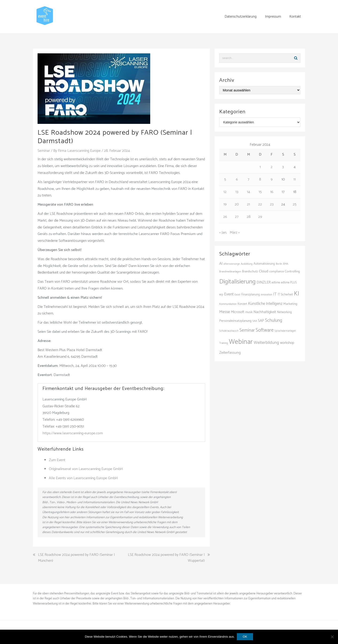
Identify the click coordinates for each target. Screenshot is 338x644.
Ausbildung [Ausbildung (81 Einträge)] (247, 264)
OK (245, 637)
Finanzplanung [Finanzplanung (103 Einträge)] (251, 295)
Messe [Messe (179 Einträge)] (225, 312)
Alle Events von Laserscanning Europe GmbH (83, 478)
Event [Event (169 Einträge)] (229, 294)
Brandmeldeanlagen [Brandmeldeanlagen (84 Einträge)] (230, 272)
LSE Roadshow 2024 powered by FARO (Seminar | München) (76, 558)
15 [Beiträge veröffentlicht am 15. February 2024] (260, 192)
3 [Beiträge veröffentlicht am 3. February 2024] (283, 167)
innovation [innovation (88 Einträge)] (267, 295)
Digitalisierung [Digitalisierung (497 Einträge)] (237, 282)
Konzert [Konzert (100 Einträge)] (242, 304)
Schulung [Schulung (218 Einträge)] (274, 320)
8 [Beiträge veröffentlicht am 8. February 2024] (260, 179)
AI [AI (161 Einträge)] (221, 264)
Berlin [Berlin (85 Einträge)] (279, 264)
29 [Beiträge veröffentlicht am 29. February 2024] (260, 217)
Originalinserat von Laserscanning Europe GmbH (86, 469)
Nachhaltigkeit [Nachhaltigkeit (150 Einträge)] (265, 312)
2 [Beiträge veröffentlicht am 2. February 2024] (272, 167)
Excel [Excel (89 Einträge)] (237, 295)
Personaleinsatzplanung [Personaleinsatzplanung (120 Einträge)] (235, 321)
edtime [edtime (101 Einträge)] (276, 283)
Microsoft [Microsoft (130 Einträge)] (238, 312)
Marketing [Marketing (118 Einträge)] (290, 304)
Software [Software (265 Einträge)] (265, 330)
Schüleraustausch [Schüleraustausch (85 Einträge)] (229, 331)
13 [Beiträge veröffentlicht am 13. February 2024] (237, 192)
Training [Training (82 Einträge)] (224, 343)
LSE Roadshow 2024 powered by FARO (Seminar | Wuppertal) (166, 558)
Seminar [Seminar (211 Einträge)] (247, 330)
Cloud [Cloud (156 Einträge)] (264, 271)
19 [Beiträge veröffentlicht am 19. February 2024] (225, 204)
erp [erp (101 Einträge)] (221, 295)
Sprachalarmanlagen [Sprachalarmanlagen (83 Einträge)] (285, 331)
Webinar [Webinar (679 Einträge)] (241, 342)
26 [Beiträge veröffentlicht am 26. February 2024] (225, 217)
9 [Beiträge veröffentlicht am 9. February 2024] (272, 179)
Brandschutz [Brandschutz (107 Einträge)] (250, 272)
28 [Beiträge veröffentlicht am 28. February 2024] (249, 217)
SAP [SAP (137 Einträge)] (261, 321)
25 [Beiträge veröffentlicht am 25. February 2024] (295, 204)
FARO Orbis (134, 214)
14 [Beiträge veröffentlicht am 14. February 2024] (248, 192)
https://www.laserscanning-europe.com (73, 433)
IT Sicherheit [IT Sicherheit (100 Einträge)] (285, 295)
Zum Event (57, 460)
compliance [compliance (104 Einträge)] (277, 272)
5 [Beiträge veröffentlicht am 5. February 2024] (225, 179)
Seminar (44, 151)
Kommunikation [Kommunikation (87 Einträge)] (228, 304)
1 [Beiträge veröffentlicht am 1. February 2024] (260, 167)
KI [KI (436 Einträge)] (297, 294)
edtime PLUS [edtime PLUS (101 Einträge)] (289, 283)
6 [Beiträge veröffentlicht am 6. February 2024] (237, 179)
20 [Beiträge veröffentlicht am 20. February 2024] (237, 204)
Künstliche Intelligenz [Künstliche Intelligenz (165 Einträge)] (265, 304)
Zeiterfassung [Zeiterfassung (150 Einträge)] (230, 353)
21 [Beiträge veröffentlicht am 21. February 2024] (248, 204)
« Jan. (223, 233)
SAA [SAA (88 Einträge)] (255, 321)
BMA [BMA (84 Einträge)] (286, 264)
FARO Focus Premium (178, 234)
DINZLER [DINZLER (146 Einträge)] (264, 282)
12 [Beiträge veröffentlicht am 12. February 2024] (225, 192)
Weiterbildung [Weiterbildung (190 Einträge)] (266, 343)
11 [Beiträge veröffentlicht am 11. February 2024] (295, 179)
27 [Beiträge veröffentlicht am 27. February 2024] (237, 217)
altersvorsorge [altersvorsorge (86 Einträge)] (232, 264)
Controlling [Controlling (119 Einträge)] (292, 271)
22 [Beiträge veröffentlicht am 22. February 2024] (260, 204)
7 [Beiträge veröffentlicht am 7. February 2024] (248, 179)
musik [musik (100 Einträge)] (249, 312)
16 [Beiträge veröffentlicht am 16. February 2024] (272, 192)
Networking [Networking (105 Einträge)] (284, 312)
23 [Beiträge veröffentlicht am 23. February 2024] (272, 204)
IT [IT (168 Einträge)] (275, 294)
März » (235, 233)
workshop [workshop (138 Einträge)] (287, 343)
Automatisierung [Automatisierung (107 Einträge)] (264, 264)
